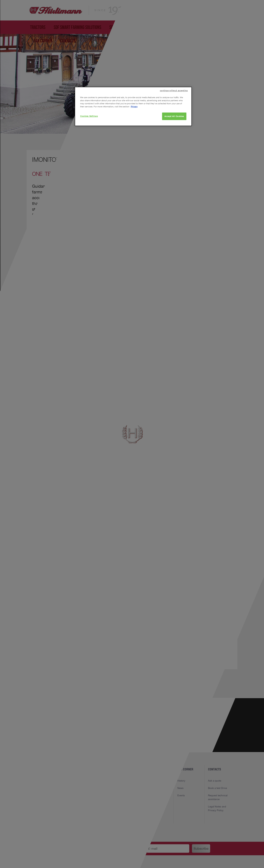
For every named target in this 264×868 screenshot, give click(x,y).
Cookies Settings (89, 116)
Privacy (134, 107)
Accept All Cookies (174, 116)
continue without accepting (174, 91)
